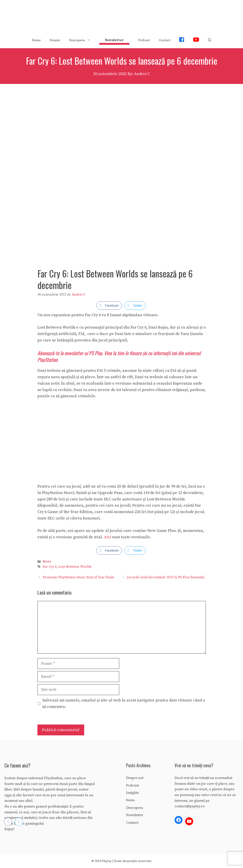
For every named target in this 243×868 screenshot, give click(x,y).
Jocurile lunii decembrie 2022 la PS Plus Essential (166, 577)
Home (36, 40)
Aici (108, 537)
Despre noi (135, 778)
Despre (55, 40)
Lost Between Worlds (75, 567)
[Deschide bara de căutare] (210, 40)
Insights (132, 793)
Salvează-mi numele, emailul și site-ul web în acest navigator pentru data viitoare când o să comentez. (124, 703)
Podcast (144, 40)
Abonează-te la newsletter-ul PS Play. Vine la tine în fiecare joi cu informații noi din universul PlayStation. (119, 356)
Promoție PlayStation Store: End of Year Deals (78, 577)
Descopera (82, 40)
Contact (165, 40)
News (47, 562)
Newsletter (135, 815)
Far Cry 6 (50, 567)
